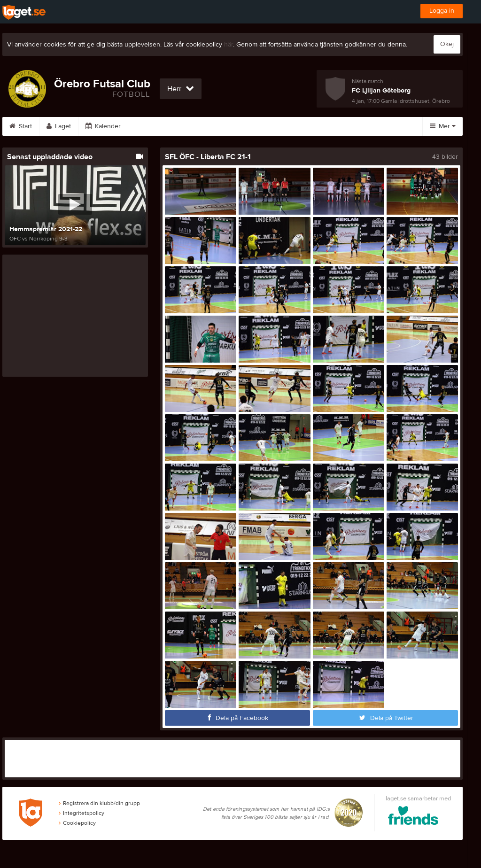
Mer (443, 126)
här (229, 45)
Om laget (332, 126)
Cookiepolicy (77, 823)
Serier (149, 126)
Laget (59, 126)
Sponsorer (280, 126)
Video (232, 126)
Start (21, 126)
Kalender (103, 126)
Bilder (190, 126)
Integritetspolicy (81, 813)
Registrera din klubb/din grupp (99, 803)
